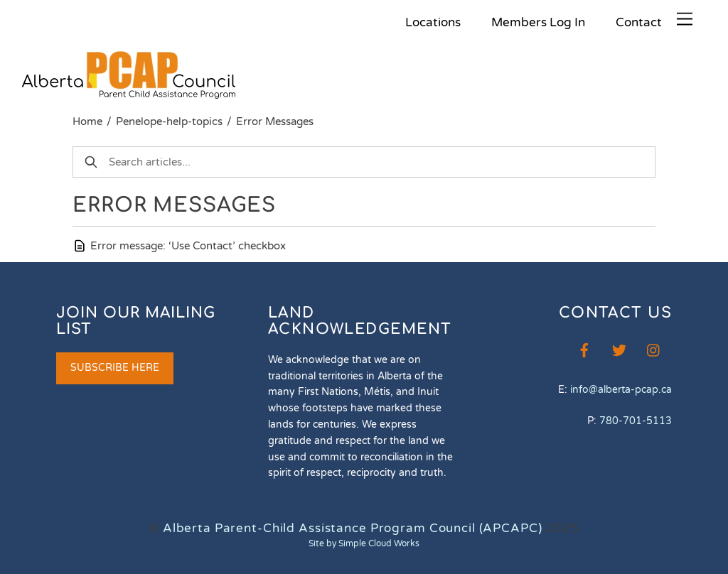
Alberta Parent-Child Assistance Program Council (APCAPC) (353, 528)
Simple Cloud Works (379, 543)
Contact (639, 22)
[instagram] (654, 349)
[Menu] (685, 20)
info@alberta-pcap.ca (621, 390)
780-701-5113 (636, 421)
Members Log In (538, 22)
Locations (433, 22)
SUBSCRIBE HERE (115, 368)
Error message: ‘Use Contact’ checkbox (188, 246)
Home (87, 121)
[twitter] (619, 349)
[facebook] (584, 349)
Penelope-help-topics (169, 121)
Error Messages (275, 121)
